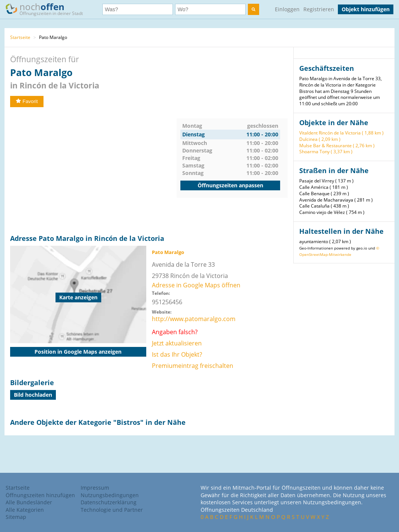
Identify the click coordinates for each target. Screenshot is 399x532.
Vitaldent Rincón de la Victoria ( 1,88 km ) (341, 133)
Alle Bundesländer (29, 502)
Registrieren (319, 9)
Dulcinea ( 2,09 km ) (320, 139)
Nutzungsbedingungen (110, 495)
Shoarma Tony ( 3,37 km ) (326, 152)
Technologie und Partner (112, 510)
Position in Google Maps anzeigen (78, 352)
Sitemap (16, 517)
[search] (253, 9)
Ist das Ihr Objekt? (177, 354)
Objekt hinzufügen (366, 9)
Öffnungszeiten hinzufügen (40, 495)
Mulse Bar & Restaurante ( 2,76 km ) (337, 146)
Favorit (27, 101)
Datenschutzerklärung (109, 502)
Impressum (95, 488)
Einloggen (287, 9)
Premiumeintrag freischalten (193, 366)
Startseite (20, 37)
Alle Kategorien (25, 510)
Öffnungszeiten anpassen (230, 185)
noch (48, 9)
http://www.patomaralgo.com (194, 319)
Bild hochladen (33, 395)
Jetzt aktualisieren (177, 343)
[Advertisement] (93, 171)
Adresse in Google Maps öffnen (196, 285)
